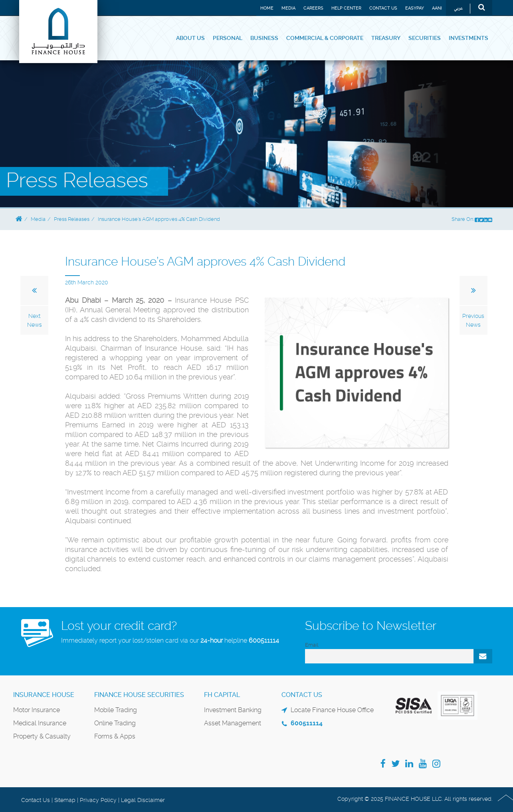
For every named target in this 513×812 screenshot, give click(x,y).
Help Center (346, 8)
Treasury (386, 38)
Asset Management (233, 723)
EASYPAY (415, 8)
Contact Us (383, 8)
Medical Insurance (40, 723)
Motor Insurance (37, 710)
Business (264, 38)
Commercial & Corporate (325, 38)
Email (312, 645)
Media (288, 8)
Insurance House (44, 695)
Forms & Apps (115, 736)
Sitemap (65, 800)
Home (267, 8)
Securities (425, 38)
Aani (437, 8)
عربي (459, 9)
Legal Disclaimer (143, 800)
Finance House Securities (139, 695)
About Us (190, 38)
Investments (468, 38)
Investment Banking (233, 710)
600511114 (264, 640)
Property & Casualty (42, 736)
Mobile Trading (116, 710)
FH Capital (222, 695)
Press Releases (72, 219)
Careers (313, 8)
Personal (228, 38)
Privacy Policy (98, 800)
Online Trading (115, 723)
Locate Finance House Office (332, 710)
